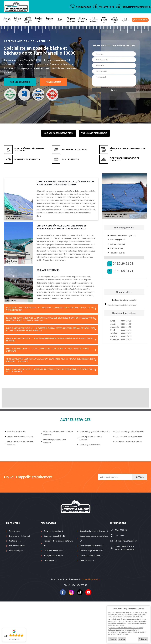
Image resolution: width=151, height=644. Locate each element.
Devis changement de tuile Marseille (53, 441)
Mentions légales (16, 550)
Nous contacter (53, 82)
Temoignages (14, 531)
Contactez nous (15, 540)
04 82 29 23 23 (83, 7)
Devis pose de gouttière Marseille (129, 431)
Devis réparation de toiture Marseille (90, 438)
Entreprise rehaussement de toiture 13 (82, 20)
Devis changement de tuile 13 (93, 20)
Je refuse (122, 639)
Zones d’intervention (91, 579)
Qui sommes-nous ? (140, 20)
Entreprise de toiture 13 (50, 20)
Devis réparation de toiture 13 (115, 20)
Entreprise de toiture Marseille (127, 441)
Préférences (143, 639)
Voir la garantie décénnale (94, 133)
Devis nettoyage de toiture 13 (104, 20)
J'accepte (113, 639)
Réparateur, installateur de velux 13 (71, 20)
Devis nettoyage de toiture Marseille (94, 431)
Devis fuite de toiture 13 (39, 20)
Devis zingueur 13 (125, 20)
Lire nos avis (14, 639)
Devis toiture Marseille (16, 431)
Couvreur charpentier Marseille (19, 436)
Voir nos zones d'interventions (59, 133)
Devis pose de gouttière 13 (17, 20)
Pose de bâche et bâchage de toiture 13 (28, 20)
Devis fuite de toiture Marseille (128, 436)
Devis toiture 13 (60, 20)
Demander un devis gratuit (20, 536)
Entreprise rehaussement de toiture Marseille (57, 433)
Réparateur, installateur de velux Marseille (20, 443)
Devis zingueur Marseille (89, 444)
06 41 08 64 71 (107, 7)
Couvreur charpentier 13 (7, 20)
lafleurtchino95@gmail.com (136, 7)
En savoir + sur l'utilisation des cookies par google (126, 628)
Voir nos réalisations (20, 82)
